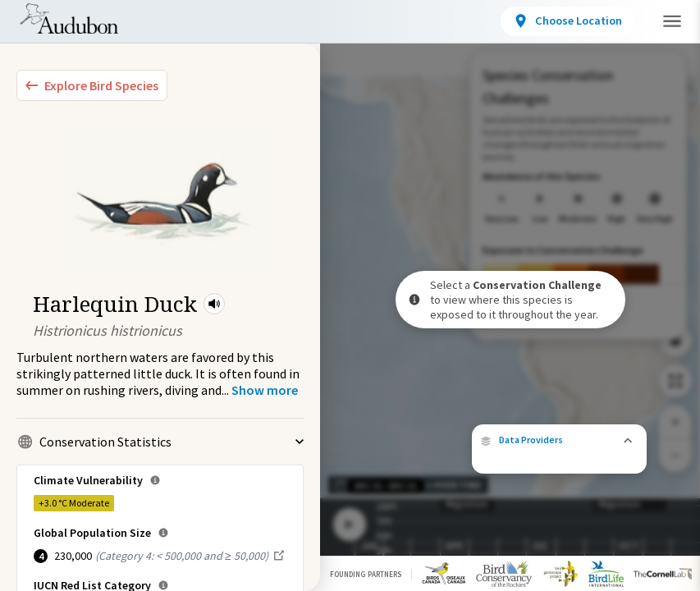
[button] (214, 304)
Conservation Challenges (432, 24)
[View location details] (591, 21)
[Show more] (265, 390)
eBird (572, 428)
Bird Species (192, 24)
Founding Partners (366, 574)
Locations (293, 24)
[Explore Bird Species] (92, 85)
